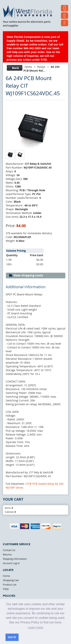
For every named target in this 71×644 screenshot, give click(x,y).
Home (28, 67)
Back (14, 68)
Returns (7, 554)
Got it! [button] (12, 637)
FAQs (6, 589)
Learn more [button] (36, 627)
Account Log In (11, 563)
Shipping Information (15, 559)
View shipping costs (26, 275)
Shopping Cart (11, 580)
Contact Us (9, 550)
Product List (10, 585)
